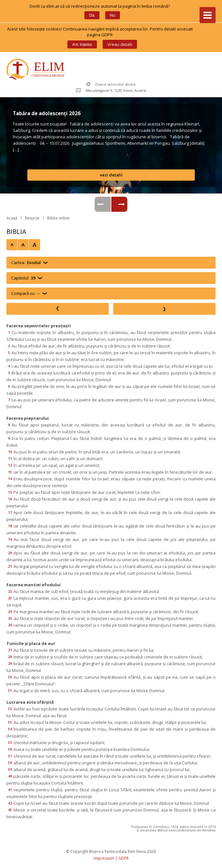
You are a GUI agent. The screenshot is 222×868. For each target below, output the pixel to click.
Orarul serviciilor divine (111, 84)
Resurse (32, 218)
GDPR (124, 858)
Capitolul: (23, 278)
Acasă (12, 218)
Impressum (104, 858)
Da (92, 15)
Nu (113, 15)
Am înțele (82, 44)
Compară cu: (26, 293)
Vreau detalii (120, 44)
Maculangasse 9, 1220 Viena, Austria (111, 90)
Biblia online (58, 218)
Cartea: (26, 263)
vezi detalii (111, 175)
